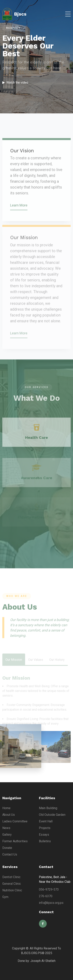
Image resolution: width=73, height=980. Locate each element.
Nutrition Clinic (12, 890)
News (6, 828)
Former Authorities (15, 841)
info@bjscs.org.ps (51, 903)
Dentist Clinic (11, 877)
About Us (9, 815)
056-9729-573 (49, 890)
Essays (44, 835)
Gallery (7, 835)
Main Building (48, 808)
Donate (7, 848)
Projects (45, 828)
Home (6, 808)
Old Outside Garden (52, 815)
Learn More (19, 212)
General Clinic (12, 884)
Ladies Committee (15, 821)
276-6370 (46, 896)
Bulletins (45, 841)
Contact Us (10, 854)
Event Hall (46, 821)
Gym (5, 897)
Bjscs (14, 14)
